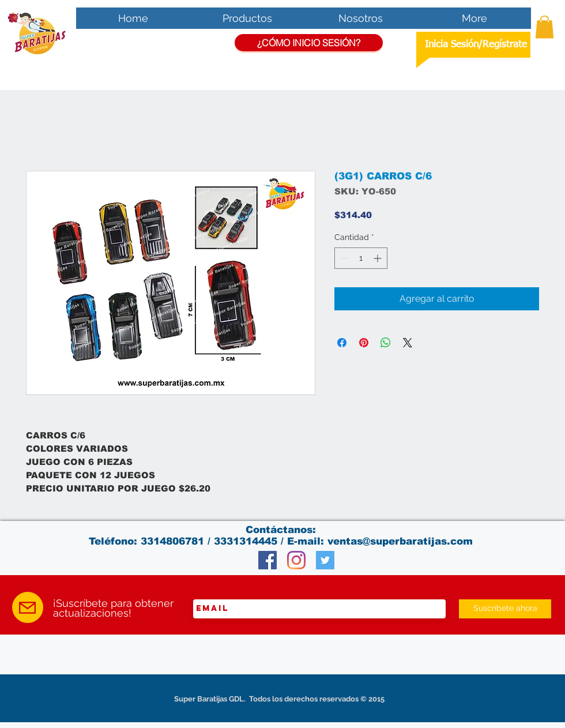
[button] (545, 27)
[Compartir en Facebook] (342, 343)
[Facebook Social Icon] (268, 560)
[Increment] (378, 258)
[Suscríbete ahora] (505, 609)
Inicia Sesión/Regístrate (476, 45)
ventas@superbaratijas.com (400, 541)
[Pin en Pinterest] (364, 343)
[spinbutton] (361, 258)
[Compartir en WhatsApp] (386, 343)
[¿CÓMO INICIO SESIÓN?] (309, 43)
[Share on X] (408, 343)
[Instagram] (296, 560)
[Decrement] (343, 258)
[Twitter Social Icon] (325, 560)
